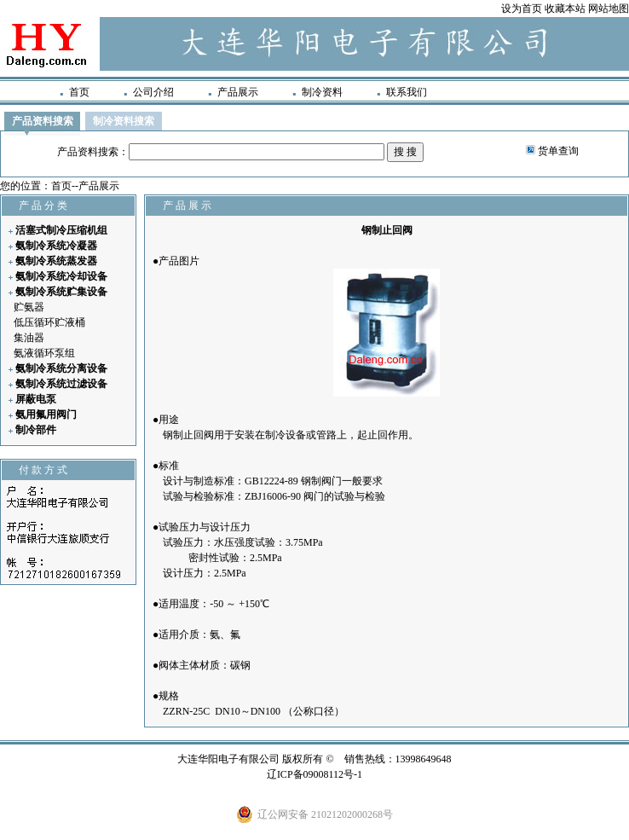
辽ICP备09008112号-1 (314, 774)
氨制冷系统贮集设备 (61, 292)
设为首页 (522, 9)
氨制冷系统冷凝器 (56, 246)
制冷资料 (322, 92)
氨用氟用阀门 (46, 414)
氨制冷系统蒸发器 (56, 261)
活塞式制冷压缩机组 (61, 230)
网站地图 (609, 9)
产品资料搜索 (43, 121)
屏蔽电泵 (36, 399)
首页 (79, 92)
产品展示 (238, 92)
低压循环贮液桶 (49, 322)
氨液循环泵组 (44, 353)
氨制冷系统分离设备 (61, 368)
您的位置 (20, 186)
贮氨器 (29, 307)
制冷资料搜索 (124, 121)
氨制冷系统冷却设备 (61, 276)
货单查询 (558, 151)
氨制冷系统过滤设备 (61, 384)
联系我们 (407, 92)
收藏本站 (565, 9)
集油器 (29, 338)
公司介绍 (153, 92)
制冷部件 (36, 430)
